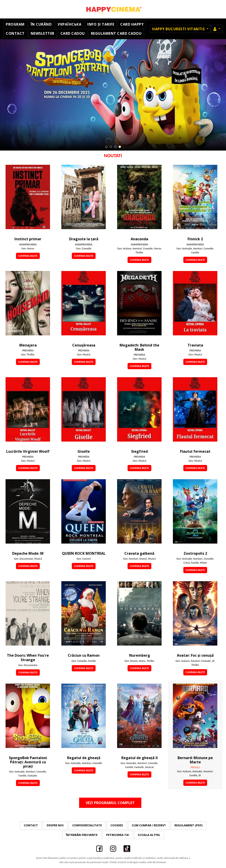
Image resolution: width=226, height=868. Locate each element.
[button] (217, 29)
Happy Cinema (113, 9)
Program (15, 24)
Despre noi (55, 825)
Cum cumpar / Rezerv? (149, 825)
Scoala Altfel (149, 835)
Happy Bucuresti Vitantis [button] (179, 29)
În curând (41, 24)
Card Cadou (73, 33)
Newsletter (43, 33)
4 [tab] (120, 147)
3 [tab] (115, 147)
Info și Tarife (101, 24)
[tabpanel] (113, 95)
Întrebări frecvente (82, 835)
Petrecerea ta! (118, 835)
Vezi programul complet (110, 803)
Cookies (117, 825)
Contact (15, 33)
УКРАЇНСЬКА (69, 24)
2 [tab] (111, 147)
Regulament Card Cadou (116, 33)
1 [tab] (106, 147)
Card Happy (132, 24)
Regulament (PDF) (188, 825)
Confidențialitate (87, 825)
